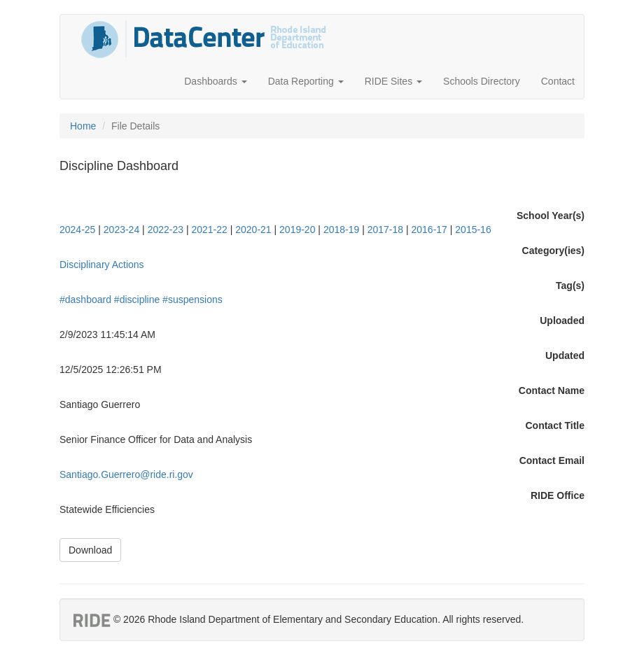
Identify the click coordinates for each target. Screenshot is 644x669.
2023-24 (121, 230)
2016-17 (429, 230)
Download (90, 550)
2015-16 (473, 230)
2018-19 (341, 230)
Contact (558, 81)
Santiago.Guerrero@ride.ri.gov (126, 474)
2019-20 (297, 230)
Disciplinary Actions (102, 265)
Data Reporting (306, 81)
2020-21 (253, 230)
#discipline (137, 300)
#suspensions (192, 300)
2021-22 (209, 230)
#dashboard (85, 300)
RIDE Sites (393, 81)
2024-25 (77, 230)
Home (83, 126)
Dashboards (215, 81)
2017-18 (385, 230)
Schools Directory (482, 81)
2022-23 (166, 230)
